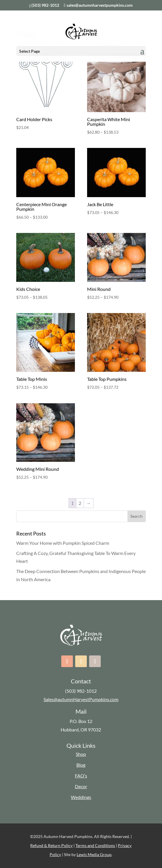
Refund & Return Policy (51, 845)
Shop (81, 754)
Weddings (81, 797)
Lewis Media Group (94, 854)
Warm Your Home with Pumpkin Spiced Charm (63, 543)
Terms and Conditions (95, 845)
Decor (81, 786)
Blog (81, 765)
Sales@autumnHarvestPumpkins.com (81, 699)
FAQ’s (81, 776)
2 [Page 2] (80, 503)
